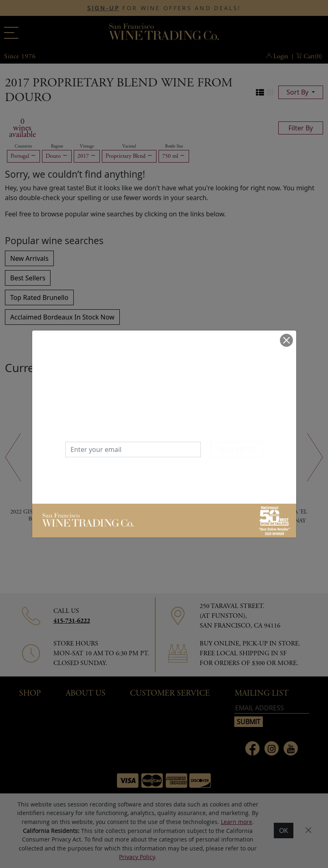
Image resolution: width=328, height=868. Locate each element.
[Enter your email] (133, 449)
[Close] (286, 340)
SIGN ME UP (237, 450)
